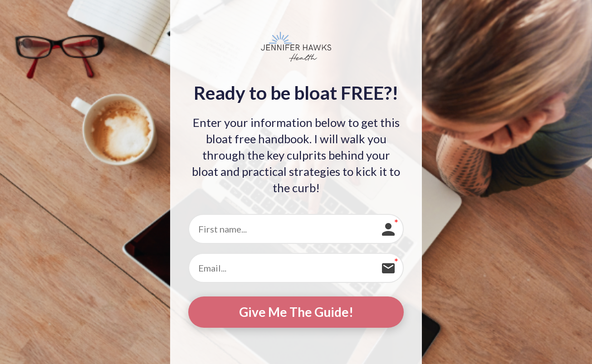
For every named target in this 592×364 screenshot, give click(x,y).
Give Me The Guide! (296, 312)
